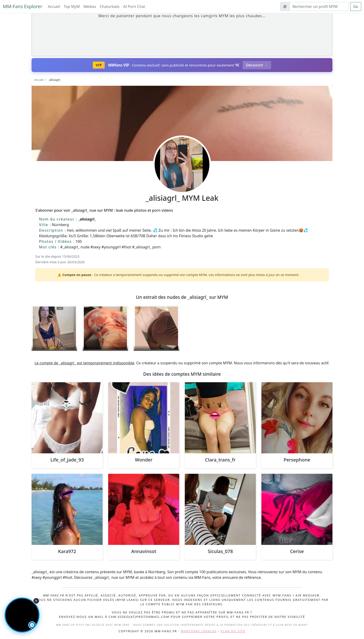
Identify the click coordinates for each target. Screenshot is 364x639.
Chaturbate (110, 7)
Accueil (54, 7)
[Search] (319, 7)
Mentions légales (199, 631)
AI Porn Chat (134, 7)
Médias (90, 7)
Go (356, 7)
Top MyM (72, 7)
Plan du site (233, 631)
